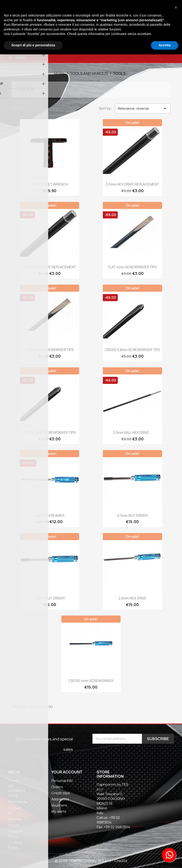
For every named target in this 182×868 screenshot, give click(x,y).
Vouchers (59, 805)
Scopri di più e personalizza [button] (33, 45)
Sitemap (15, 819)
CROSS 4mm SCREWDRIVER (91, 681)
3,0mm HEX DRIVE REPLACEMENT (132, 184)
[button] (176, 8)
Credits (121, 861)
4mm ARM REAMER (50, 515)
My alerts (59, 811)
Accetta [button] (165, 45)
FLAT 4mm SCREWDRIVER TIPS (132, 267)
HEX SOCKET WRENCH (50, 184)
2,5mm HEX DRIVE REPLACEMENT (50, 267)
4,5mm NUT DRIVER (132, 515)
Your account (67, 772)
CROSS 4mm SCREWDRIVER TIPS (50, 432)
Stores (14, 825)
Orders (57, 787)
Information (17, 802)
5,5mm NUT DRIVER (50, 598)
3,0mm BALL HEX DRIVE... (132, 432)
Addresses (60, 799)
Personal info (62, 781)
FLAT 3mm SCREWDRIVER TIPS (50, 350)
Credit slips (61, 793)
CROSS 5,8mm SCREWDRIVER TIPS (132, 350)
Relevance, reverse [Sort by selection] (143, 108)
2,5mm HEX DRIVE (132, 598)
